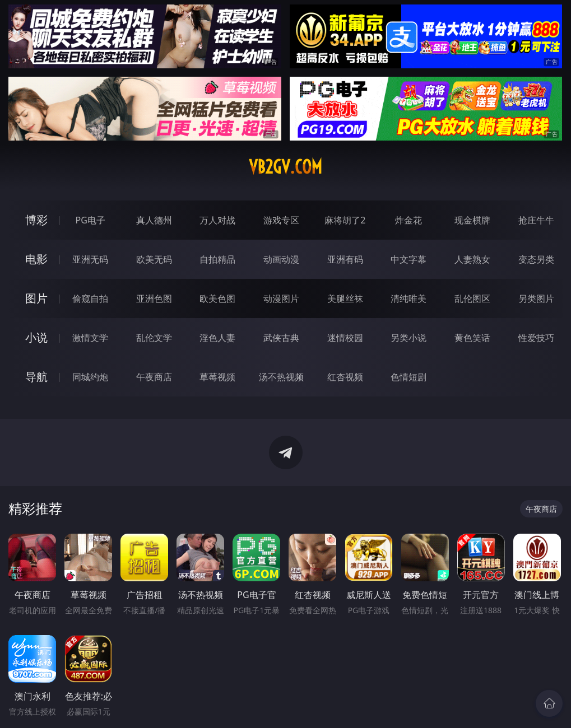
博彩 (36, 220)
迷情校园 (345, 338)
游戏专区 (281, 220)
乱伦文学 (154, 338)
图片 (36, 298)
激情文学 (90, 338)
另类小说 (408, 338)
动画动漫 (281, 259)
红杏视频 (345, 377)
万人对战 (217, 220)
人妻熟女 (472, 259)
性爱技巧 (536, 338)
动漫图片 (281, 298)
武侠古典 (281, 338)
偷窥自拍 (90, 298)
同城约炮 (90, 377)
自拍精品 (217, 259)
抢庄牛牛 (536, 220)
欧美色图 (217, 298)
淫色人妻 (217, 338)
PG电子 (90, 220)
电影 (36, 259)
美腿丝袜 (345, 298)
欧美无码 (154, 259)
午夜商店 (154, 377)
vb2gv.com (285, 167)
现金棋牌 (472, 220)
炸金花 (408, 220)
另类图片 (536, 298)
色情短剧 (408, 377)
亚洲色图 (154, 298)
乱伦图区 (472, 298)
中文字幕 (408, 259)
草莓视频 (217, 377)
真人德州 (154, 220)
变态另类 (536, 259)
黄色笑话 (472, 338)
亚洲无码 (90, 259)
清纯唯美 (408, 298)
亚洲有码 (345, 259)
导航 (36, 377)
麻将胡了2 (345, 220)
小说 (36, 337)
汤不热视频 (281, 377)
